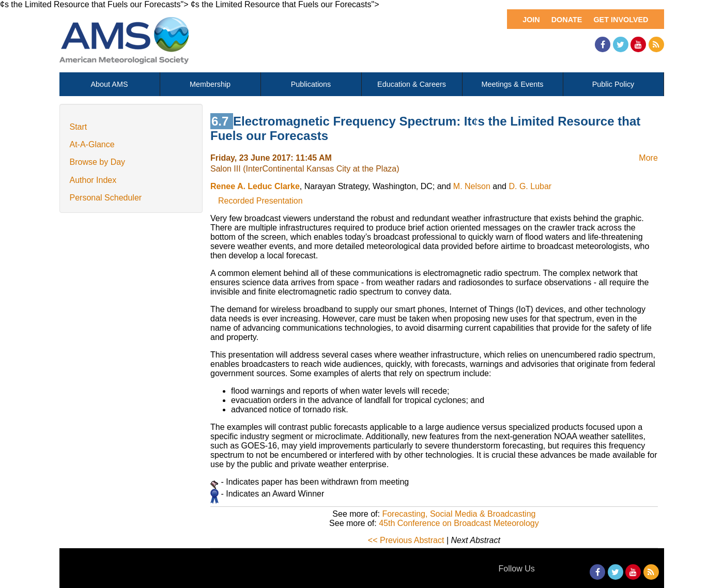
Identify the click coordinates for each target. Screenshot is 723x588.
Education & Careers (412, 84)
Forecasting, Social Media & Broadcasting (459, 514)
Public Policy (613, 84)
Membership (210, 84)
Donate (567, 20)
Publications (311, 84)
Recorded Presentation (260, 201)
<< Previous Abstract (406, 540)
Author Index (93, 180)
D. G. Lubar (530, 186)
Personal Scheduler (106, 198)
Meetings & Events (513, 84)
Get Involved (621, 20)
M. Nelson (472, 186)
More (648, 158)
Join (531, 20)
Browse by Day (98, 162)
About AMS (110, 84)
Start (79, 127)
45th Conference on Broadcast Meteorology (459, 523)
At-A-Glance (92, 144)
